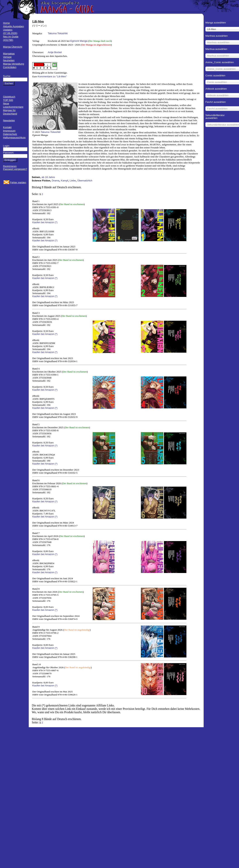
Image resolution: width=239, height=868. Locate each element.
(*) (56, 222)
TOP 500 (8, 100)
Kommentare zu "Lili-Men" (52, 76)
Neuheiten (9, 60)
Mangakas (9, 54)
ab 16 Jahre (48, 177)
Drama (56, 181)
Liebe (73, 181)
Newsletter (9, 120)
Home (6, 23)
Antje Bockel (55, 52)
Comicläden (10, 67)
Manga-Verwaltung (14, 64)
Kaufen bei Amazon (43, 222)
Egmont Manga (79, 41)
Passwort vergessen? (15, 169)
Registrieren (10, 166)
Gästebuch (9, 97)
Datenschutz (10, 134)
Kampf (65, 181)
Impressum (9, 131)
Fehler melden (18, 182)
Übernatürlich (85, 181)
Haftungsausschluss (14, 137)
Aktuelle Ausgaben (13, 26)
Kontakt (7, 127)
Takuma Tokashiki (58, 33)
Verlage (7, 57)
